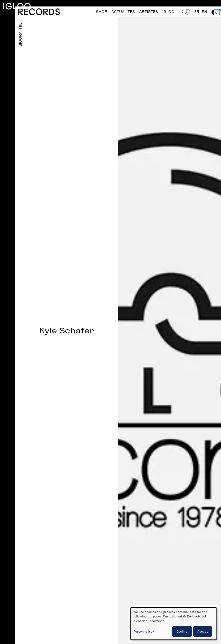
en (204, 12)
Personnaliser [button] (144, 631)
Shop (101, 12)
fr (197, 12)
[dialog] (174, 624)
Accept (203, 631)
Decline (182, 631)
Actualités (123, 12)
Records (39, 12)
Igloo (17, 6)
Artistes (149, 12)
